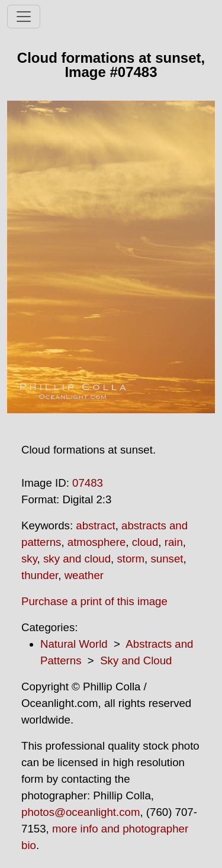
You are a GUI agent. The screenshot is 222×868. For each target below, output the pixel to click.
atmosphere (97, 542)
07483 (88, 483)
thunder (40, 575)
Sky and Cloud (136, 660)
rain (174, 542)
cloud (145, 542)
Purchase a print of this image (94, 601)
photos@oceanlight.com (81, 812)
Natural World (74, 644)
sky (29, 559)
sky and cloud (77, 559)
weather (84, 575)
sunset (167, 559)
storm (131, 559)
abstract (95, 525)
